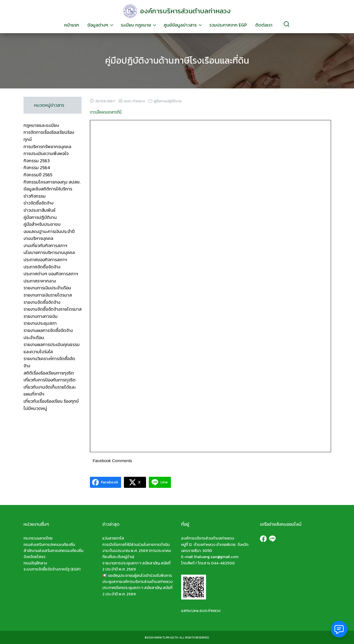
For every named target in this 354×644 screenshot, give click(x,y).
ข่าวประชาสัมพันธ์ (40, 210)
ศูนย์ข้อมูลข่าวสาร (180, 25)
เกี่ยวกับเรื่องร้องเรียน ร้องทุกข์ (51, 401)
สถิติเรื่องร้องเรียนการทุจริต (49, 373)
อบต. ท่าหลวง (134, 101)
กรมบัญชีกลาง (35, 563)
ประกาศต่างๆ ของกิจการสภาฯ (51, 274)
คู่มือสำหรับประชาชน (42, 224)
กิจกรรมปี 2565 (38, 175)
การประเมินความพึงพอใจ (46, 153)
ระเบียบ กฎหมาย (136, 25)
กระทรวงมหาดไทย (38, 538)
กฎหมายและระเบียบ (41, 125)
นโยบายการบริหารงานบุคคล (49, 252)
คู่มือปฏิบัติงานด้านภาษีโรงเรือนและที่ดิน (177, 61)
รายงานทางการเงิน (41, 316)
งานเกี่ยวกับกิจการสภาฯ (45, 245)
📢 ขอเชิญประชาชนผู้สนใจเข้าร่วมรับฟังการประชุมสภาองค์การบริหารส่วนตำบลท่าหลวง (137, 579)
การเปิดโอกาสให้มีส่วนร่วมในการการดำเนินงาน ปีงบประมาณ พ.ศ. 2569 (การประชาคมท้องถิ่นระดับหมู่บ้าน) (137, 551)
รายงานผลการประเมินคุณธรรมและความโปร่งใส (52, 348)
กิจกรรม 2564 (37, 167)
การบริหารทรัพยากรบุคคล (47, 146)
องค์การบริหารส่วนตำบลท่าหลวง (185, 11)
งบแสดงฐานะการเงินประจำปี (49, 231)
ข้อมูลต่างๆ (98, 25)
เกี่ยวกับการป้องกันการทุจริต (50, 380)
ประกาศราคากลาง (40, 281)
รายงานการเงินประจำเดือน (47, 288)
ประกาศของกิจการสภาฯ (45, 260)
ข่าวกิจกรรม (35, 196)
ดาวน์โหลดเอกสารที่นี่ (106, 112)
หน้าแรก (72, 25)
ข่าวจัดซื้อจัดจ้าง (38, 203)
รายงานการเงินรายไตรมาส (48, 295)
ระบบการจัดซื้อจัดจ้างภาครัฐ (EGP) (52, 569)
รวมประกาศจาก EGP (228, 25)
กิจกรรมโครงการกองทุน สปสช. (52, 182)
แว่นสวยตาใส (113, 538)
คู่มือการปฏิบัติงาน (168, 101)
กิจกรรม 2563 (37, 161)
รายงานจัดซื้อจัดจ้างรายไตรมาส (53, 309)
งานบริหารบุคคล (38, 238)
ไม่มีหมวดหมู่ (35, 408)
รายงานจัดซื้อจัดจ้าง (42, 302)
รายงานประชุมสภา (40, 323)
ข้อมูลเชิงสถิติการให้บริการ (48, 189)
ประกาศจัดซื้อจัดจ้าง (42, 267)
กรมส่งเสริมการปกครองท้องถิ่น (49, 545)
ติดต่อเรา (264, 25)
